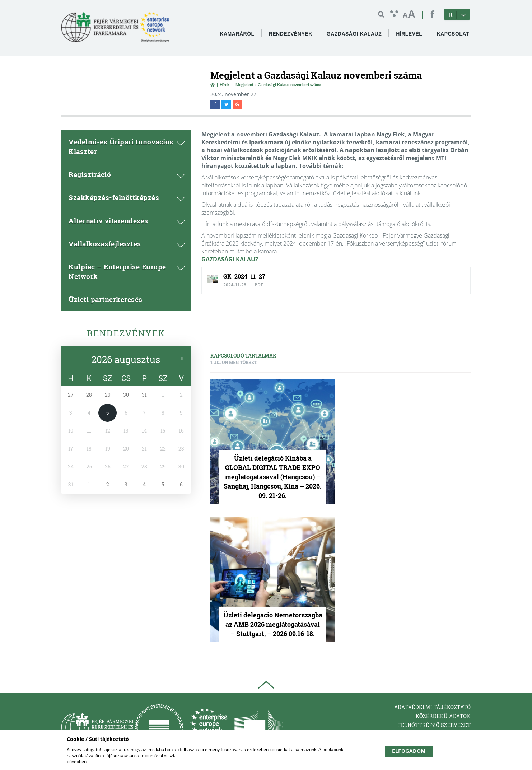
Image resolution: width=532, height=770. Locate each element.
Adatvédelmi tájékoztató (433, 707)
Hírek (225, 85)
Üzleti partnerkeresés (106, 299)
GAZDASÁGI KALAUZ (230, 259)
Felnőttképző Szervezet (434, 725)
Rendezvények (126, 333)
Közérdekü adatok (443, 716)
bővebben (77, 762)
